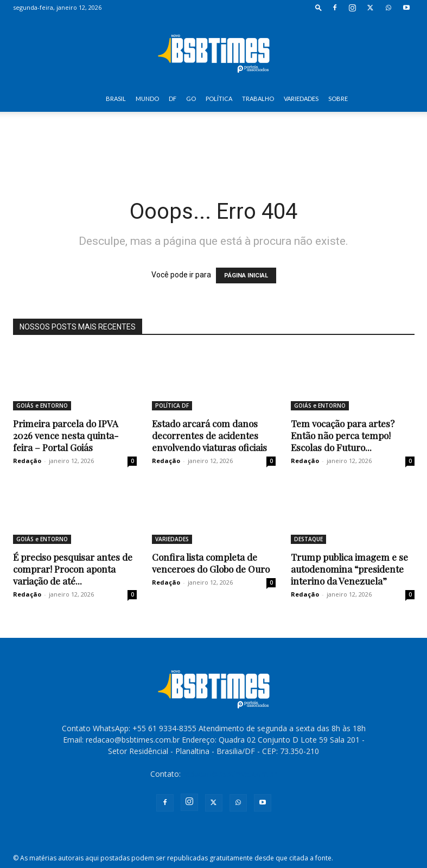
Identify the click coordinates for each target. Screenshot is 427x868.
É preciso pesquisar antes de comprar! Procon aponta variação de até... (73, 569)
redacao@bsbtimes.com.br (230, 774)
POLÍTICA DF (172, 406)
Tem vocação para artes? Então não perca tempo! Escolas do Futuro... (343, 435)
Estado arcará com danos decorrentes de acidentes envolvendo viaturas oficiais (209, 435)
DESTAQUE (308, 539)
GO (191, 99)
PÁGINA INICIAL (246, 275)
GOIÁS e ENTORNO (42, 406)
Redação (27, 461)
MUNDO (147, 99)
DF (173, 99)
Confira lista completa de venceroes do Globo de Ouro (211, 563)
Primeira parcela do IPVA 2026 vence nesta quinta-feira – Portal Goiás (66, 435)
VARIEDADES (301, 99)
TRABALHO (258, 99)
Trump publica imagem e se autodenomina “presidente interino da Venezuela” (349, 569)
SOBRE (338, 99)
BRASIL (116, 99)
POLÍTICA (219, 99)
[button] (318, 7)
